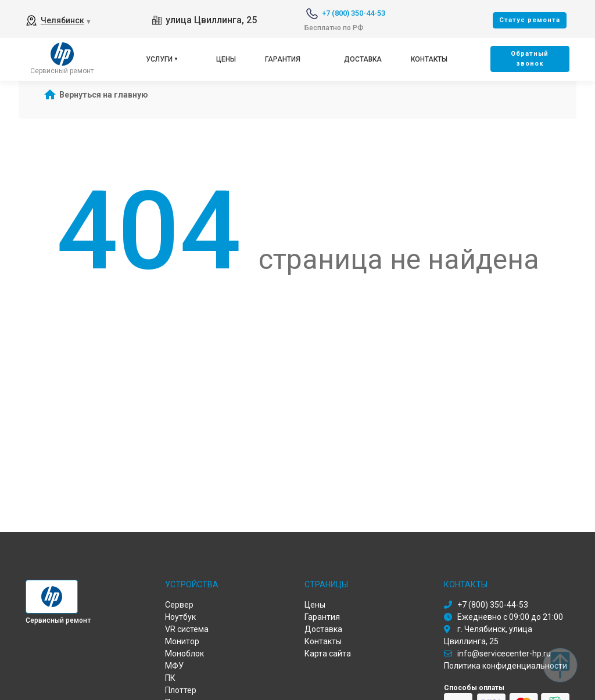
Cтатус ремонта (530, 20)
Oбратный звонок (530, 59)
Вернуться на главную (104, 95)
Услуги (159, 59)
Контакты (429, 59)
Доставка (363, 59)
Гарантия (283, 59)
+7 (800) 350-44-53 (354, 13)
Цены (226, 59)
